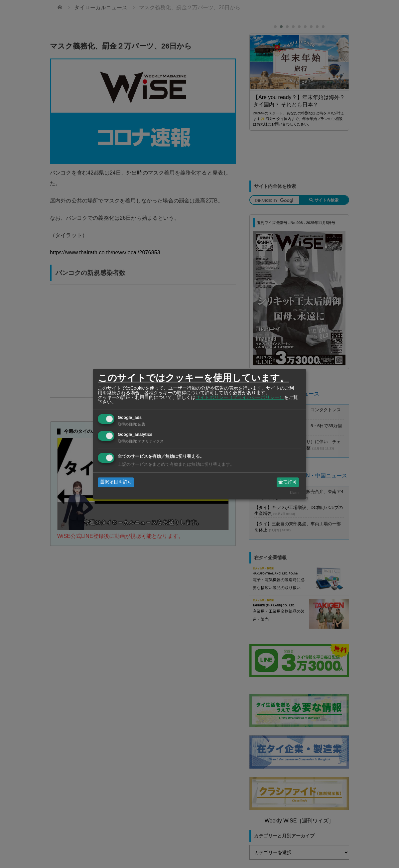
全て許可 (288, 482)
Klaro (294, 493)
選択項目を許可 (116, 482)
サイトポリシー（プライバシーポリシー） (240, 397)
